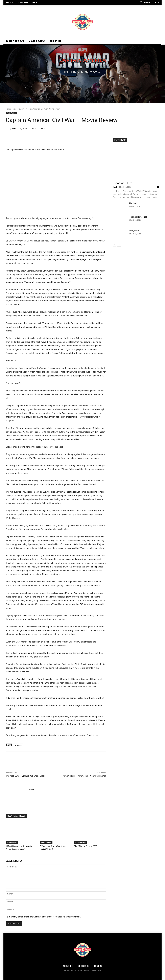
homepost (18, 745)
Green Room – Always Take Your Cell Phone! (85, 776)
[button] (145, 2)
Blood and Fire (122, 183)
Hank (14, 128)
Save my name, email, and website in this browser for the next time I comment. (45, 917)
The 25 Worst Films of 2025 (86, 846)
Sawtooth (134, 203)
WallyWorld (134, 231)
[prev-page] (114, 245)
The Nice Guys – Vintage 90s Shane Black (25, 776)
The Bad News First (138, 217)
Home (8, 109)
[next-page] (119, 245)
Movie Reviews (19, 109)
